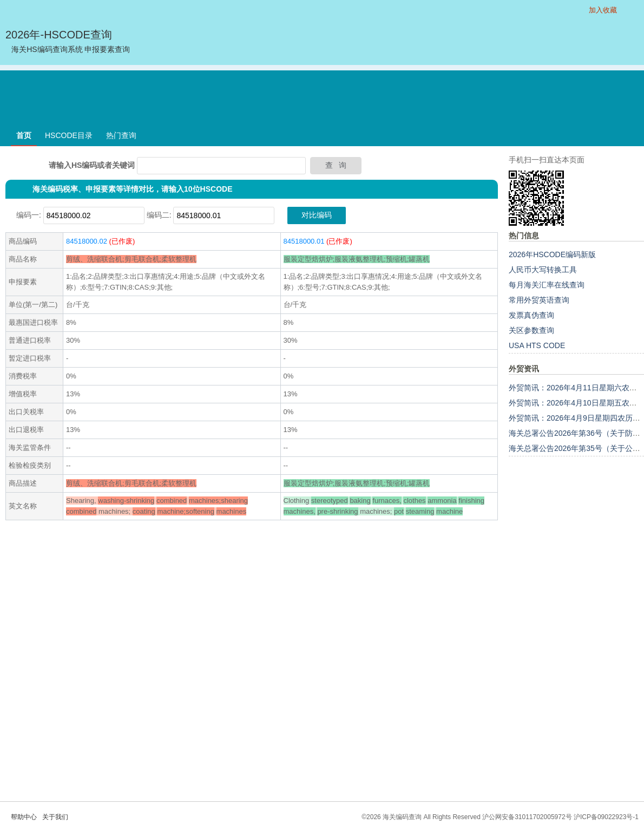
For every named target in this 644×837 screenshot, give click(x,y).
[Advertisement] (322, 95)
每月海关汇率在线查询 (547, 285)
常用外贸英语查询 (539, 300)
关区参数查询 (531, 330)
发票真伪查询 (531, 315)
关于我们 (55, 817)
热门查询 (121, 135)
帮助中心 (24, 817)
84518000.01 (304, 241)
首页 (24, 135)
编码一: (29, 215)
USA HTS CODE (537, 345)
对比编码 (317, 215)
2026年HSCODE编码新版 (552, 254)
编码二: (159, 215)
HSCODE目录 (69, 135)
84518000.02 (87, 241)
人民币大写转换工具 (543, 270)
